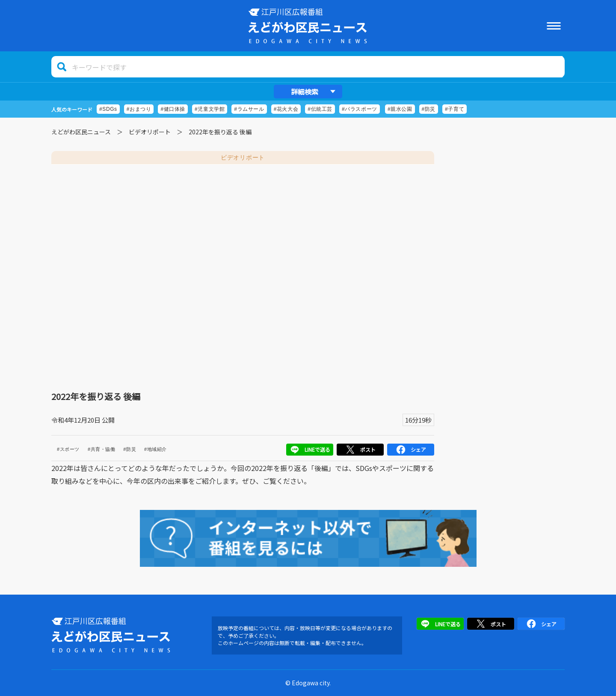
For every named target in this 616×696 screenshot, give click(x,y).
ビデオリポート (150, 132)
